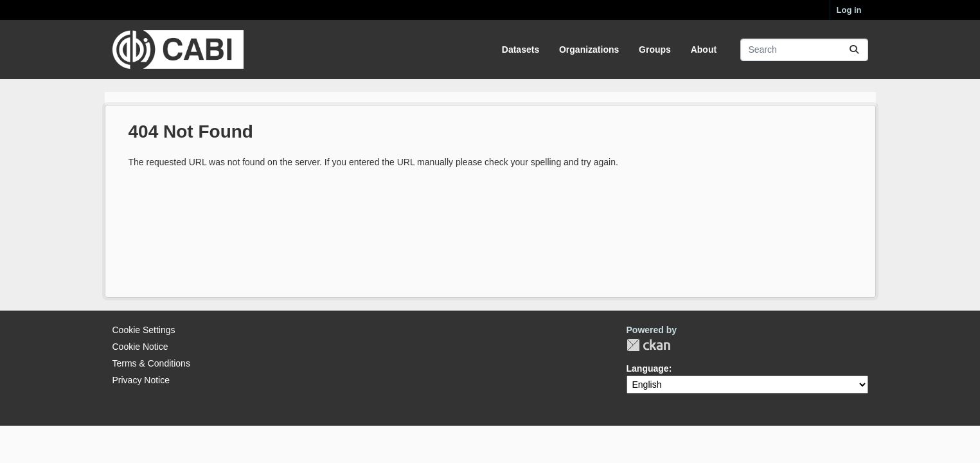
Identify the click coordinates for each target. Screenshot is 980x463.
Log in (849, 10)
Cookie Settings (144, 330)
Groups (655, 50)
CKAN (648, 345)
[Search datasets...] (804, 50)
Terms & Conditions (151, 363)
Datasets (521, 50)
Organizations (589, 50)
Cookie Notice (140, 347)
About (704, 50)
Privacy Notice (141, 380)
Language (648, 368)
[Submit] (854, 50)
